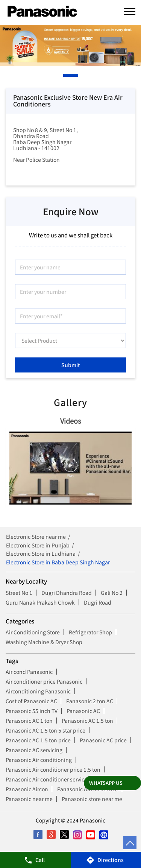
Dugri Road (98, 602)
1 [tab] (65, 75)
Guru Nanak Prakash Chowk (40, 602)
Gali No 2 (112, 593)
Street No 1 (19, 593)
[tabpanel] (70, 46)
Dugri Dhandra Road (67, 593)
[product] (70, 341)
